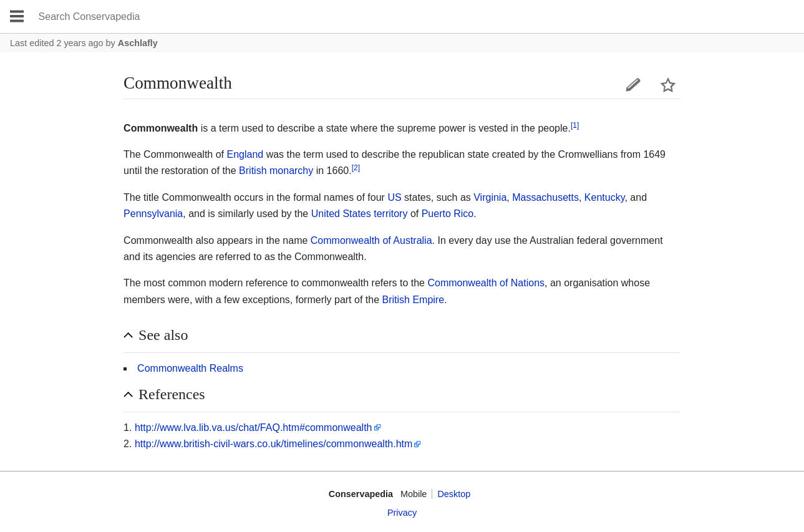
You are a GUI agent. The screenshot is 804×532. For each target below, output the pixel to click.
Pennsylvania (153, 214)
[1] (575, 125)
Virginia (490, 197)
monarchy (291, 171)
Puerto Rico (448, 214)
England (245, 154)
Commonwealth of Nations (486, 283)
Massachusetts (545, 197)
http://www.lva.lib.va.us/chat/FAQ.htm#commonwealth (254, 428)
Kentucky (605, 197)
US (394, 197)
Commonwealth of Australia (371, 240)
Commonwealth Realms (190, 368)
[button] (402, 336)
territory (390, 214)
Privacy (402, 513)
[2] (356, 168)
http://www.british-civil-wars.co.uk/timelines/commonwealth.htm (274, 444)
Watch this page (668, 85)
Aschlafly (138, 43)
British (253, 171)
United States (341, 214)
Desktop (454, 494)
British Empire (413, 300)
